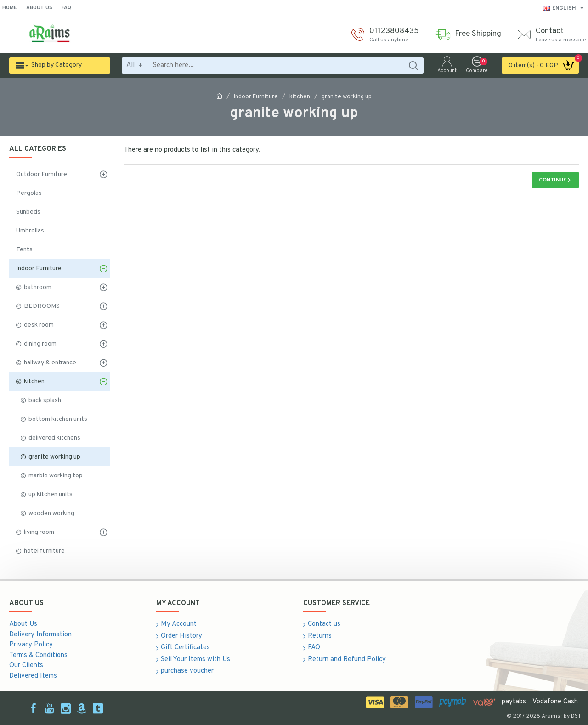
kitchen (300, 97)
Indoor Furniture (256, 97)
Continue (553, 180)
